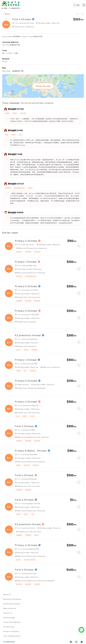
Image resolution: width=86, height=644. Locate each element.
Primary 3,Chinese (26, 286)
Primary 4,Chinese (26, 241)
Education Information (12, 599)
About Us (7, 594)
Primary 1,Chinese (26, 262)
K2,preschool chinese (28, 335)
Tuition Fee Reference (12, 622)
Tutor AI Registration (12, 636)
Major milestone (10, 608)
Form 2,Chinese (24, 426)
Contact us (8, 613)
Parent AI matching (11, 631)
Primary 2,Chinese (26, 545)
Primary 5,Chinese (26, 381)
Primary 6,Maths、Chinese (31, 451)
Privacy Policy (9, 627)
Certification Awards (12, 604)
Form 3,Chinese (24, 570)
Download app (9, 618)
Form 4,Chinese (22, 19)
